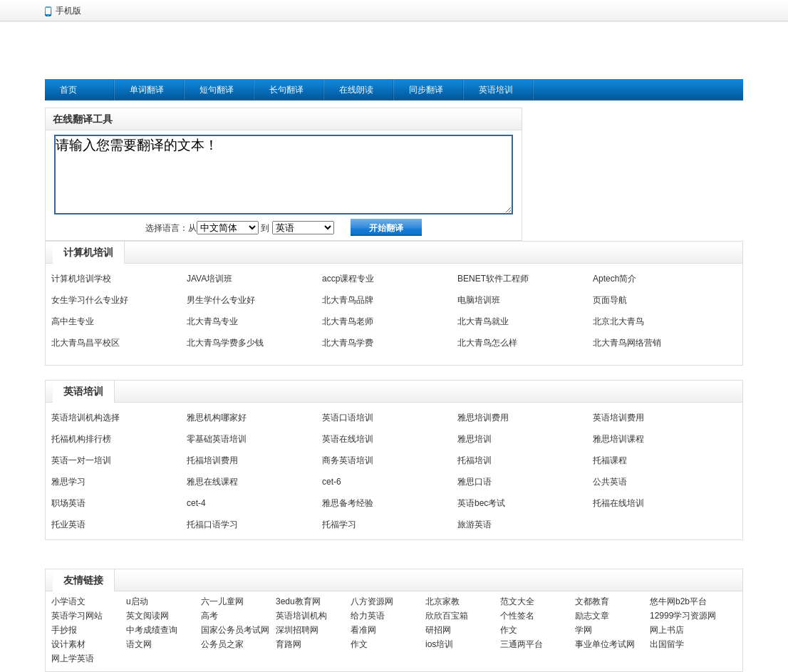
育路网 (289, 644)
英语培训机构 (301, 616)
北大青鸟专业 (212, 321)
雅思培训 (475, 439)
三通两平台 (522, 644)
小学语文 (68, 601)
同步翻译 (426, 90)
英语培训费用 (618, 418)
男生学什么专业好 (221, 300)
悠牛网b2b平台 (678, 601)
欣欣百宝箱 (447, 616)
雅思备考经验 (348, 503)
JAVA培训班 (209, 279)
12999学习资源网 (683, 616)
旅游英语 (475, 524)
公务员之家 (222, 644)
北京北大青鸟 (618, 321)
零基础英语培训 (217, 439)
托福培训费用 (212, 460)
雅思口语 (475, 482)
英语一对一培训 (81, 460)
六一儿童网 (222, 601)
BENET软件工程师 (493, 279)
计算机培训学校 (81, 279)
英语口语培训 (348, 418)
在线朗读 (356, 90)
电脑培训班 (479, 300)
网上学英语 (73, 658)
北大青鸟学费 (348, 343)
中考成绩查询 (152, 630)
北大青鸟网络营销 (627, 343)
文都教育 (592, 601)
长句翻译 (286, 90)
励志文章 (592, 616)
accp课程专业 (348, 279)
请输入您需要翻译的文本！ (284, 175)
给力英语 (368, 616)
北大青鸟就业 (483, 321)
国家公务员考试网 (235, 630)
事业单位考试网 (605, 644)
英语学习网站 (77, 616)
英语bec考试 (481, 503)
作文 (509, 630)
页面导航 (610, 300)
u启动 (137, 601)
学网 (584, 630)
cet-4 (196, 503)
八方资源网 (372, 601)
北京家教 (442, 601)
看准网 (363, 630)
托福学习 (339, 524)
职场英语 (68, 503)
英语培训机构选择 (85, 418)
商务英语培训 (348, 460)
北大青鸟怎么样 (487, 343)
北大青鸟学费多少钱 (225, 343)
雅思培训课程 (618, 439)
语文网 (139, 644)
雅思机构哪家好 (217, 418)
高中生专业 (73, 321)
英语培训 (496, 90)
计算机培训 (88, 252)
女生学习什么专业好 (90, 300)
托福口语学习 (212, 524)
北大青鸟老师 (348, 321)
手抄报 (64, 630)
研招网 (438, 630)
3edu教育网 (298, 601)
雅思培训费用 (483, 418)
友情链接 (83, 580)
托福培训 (475, 460)
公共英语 (610, 482)
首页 (68, 90)
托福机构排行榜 (81, 439)
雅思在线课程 (212, 482)
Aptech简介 (615, 279)
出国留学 (667, 644)
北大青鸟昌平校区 (85, 343)
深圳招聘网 (297, 630)
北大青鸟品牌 (348, 300)
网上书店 (667, 630)
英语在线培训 (348, 439)
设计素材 (68, 644)
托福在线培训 (618, 503)
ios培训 (439, 644)
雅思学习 (68, 482)
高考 (209, 616)
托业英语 (68, 524)
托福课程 (610, 460)
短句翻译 (217, 90)
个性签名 (517, 616)
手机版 (68, 11)
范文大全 (517, 601)
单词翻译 (147, 90)
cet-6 (332, 482)
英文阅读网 (147, 616)
